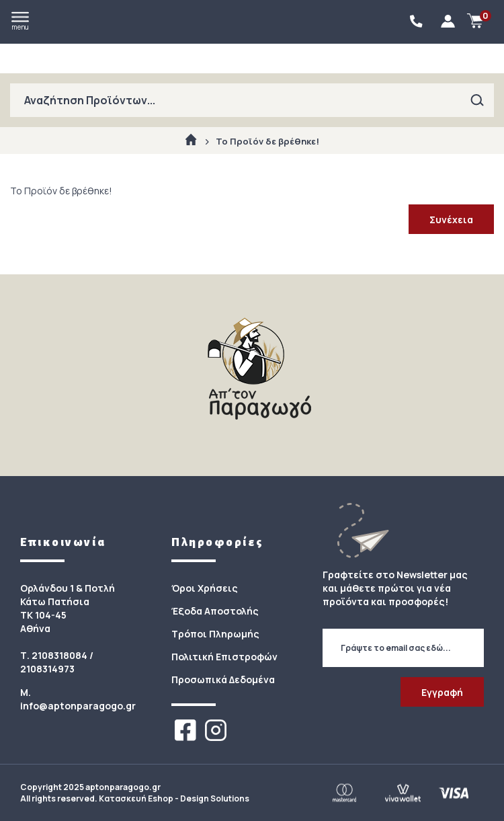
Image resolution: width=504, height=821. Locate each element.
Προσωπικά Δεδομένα (223, 679)
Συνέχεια (451, 220)
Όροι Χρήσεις (205, 588)
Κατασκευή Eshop (136, 798)
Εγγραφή (442, 692)
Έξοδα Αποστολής (215, 611)
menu (20, 22)
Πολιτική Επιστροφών (224, 657)
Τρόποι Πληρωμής (215, 634)
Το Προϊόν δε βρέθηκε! (267, 141)
